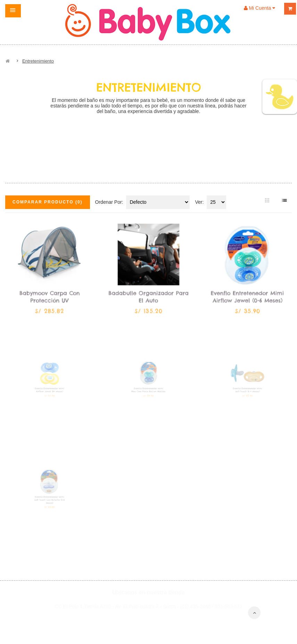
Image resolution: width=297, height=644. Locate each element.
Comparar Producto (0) (48, 202)
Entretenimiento (38, 61)
